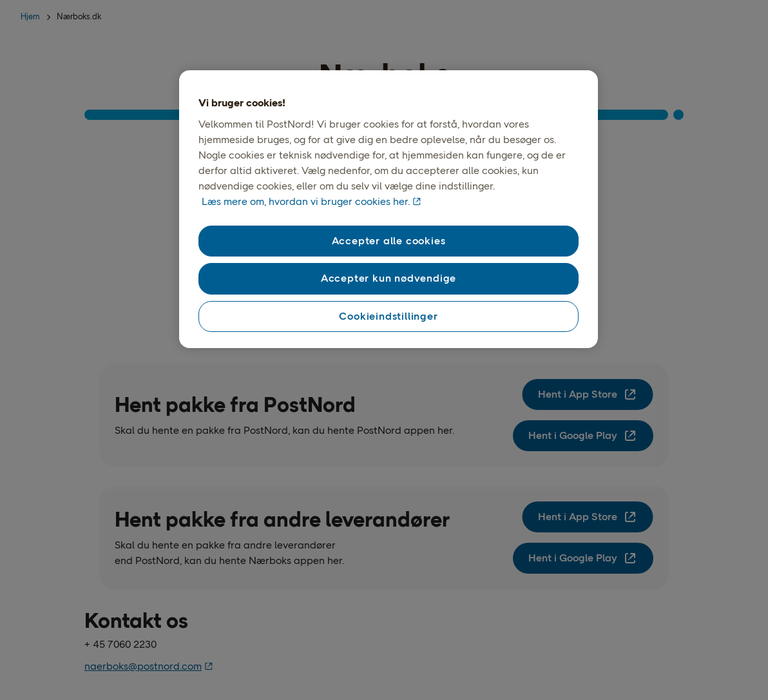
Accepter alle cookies (389, 241)
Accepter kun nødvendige (389, 278)
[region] (389, 209)
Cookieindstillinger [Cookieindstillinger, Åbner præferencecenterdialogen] (388, 316)
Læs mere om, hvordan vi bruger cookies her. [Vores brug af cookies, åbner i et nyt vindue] (306, 201)
